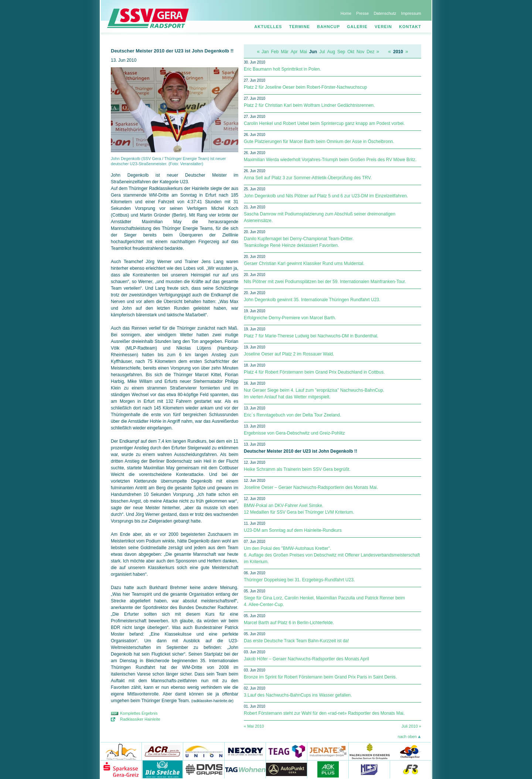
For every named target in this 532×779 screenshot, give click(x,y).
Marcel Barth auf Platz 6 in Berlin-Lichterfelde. (289, 623)
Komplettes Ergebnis (139, 713)
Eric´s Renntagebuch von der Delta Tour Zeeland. (292, 415)
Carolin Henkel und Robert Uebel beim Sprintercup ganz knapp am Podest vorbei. (324, 123)
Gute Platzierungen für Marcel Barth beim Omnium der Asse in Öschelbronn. (319, 142)
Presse (362, 13)
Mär (285, 52)
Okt (351, 52)
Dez (370, 52)
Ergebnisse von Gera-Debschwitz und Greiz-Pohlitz (294, 433)
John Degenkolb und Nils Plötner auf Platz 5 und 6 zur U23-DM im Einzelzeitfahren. (326, 196)
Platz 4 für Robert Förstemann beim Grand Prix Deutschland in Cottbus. (314, 372)
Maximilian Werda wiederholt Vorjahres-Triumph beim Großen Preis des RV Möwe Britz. (330, 160)
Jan (265, 52)
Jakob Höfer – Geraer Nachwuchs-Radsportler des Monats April (306, 659)
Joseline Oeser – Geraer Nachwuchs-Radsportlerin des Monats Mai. (311, 487)
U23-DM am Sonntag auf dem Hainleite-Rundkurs (293, 530)
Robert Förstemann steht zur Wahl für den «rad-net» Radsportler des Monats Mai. (324, 713)
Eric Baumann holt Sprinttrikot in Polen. (282, 69)
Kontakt (410, 27)
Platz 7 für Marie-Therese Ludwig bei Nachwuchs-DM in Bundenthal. (311, 336)
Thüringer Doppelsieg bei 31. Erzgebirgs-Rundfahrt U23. (299, 580)
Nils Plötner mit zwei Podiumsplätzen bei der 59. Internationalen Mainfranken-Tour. (325, 282)
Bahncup (328, 27)
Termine (299, 27)
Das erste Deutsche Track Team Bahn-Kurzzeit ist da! (296, 641)
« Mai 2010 (254, 726)
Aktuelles (268, 27)
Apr (294, 52)
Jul (322, 52)
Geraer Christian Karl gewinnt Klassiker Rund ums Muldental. (304, 263)
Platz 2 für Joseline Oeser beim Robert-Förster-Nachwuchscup (305, 87)
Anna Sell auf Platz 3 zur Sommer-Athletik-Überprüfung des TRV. (308, 178)
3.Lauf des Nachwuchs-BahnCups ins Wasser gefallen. (298, 695)
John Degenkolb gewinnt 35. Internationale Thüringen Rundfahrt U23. (312, 300)
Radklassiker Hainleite (140, 719)
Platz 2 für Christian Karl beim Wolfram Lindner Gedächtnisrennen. (309, 105)
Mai (303, 52)
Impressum (411, 13)
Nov (360, 52)
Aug (331, 52)
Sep (341, 52)
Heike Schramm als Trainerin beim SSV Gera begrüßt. (297, 469)
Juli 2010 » (411, 726)
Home (346, 13)
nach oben (407, 737)
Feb (275, 52)
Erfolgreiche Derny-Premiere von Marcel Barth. (290, 318)
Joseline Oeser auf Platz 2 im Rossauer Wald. (289, 354)
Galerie (357, 27)
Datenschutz (385, 13)
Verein (383, 27)
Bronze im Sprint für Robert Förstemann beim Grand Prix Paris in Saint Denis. (320, 677)
